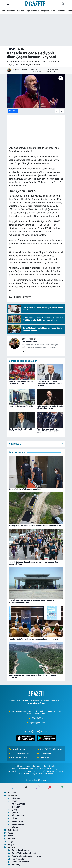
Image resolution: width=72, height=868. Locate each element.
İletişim (9, 844)
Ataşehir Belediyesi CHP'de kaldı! (21, 406)
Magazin (45, 11)
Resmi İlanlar (16, 821)
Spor (53, 11)
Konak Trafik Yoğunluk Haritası (50, 749)
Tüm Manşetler (44, 753)
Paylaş (13, 111)
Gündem (21, 11)
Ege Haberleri (33, 11)
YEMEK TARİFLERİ (46, 774)
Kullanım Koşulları (49, 766)
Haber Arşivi (43, 758)
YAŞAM (35, 774)
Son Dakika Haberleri (18, 758)
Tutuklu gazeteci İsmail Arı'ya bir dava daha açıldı (21, 430)
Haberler (11, 49)
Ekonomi (62, 11)
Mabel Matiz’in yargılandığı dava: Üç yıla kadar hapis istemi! (50, 407)
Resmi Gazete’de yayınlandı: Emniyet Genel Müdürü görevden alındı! (49, 431)
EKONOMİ (23, 771)
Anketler (10, 839)
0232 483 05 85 (38, 718)
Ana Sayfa (10, 793)
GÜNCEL (21, 49)
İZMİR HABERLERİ (35, 771)
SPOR (28, 774)
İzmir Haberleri (8, 11)
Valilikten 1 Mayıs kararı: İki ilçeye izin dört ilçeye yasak (21, 382)
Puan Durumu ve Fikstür (19, 753)
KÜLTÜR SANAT (49, 771)
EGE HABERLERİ (17, 804)
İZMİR (12, 801)
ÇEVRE (58, 769)
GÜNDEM (51, 769)
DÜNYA (13, 819)
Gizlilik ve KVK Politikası (19, 769)
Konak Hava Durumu (18, 749)
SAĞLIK (22, 774)
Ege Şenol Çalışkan (29, 341)
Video (8, 833)
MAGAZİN (60, 771)
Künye (18, 766)
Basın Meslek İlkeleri (33, 766)
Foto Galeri (11, 830)
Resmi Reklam (16, 824)
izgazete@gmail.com (38, 723)
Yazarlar (10, 836)
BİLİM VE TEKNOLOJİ (38, 769)
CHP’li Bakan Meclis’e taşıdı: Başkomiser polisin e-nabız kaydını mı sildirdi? (49, 383)
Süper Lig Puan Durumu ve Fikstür (24, 856)
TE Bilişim (42, 780)
